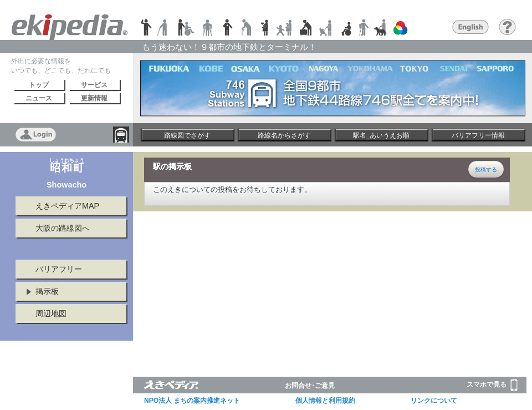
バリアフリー (59, 269)
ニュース (39, 98)
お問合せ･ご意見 (310, 386)
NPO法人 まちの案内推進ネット (192, 401)
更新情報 (94, 98)
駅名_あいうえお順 (382, 135)
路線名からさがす (284, 135)
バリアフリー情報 (478, 135)
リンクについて (434, 401)
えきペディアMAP (67, 206)
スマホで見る (492, 385)
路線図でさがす (187, 135)
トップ (39, 85)
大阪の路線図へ (63, 228)
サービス (94, 85)
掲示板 (47, 291)
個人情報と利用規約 (325, 401)
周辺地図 (51, 313)
